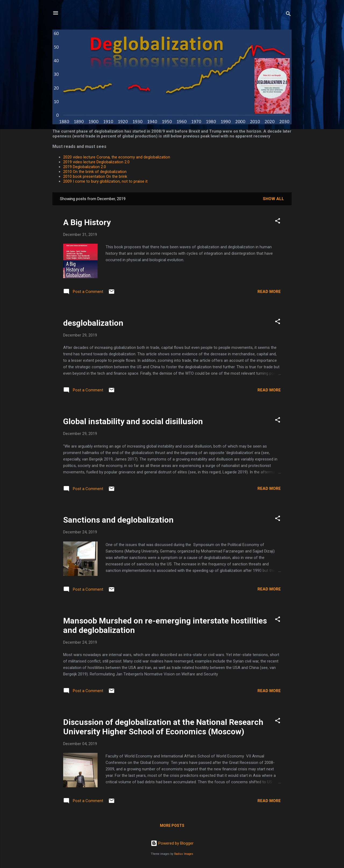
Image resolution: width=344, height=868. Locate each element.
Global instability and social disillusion (133, 421)
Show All (273, 199)
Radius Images (184, 854)
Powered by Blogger (172, 843)
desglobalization (93, 323)
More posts (172, 826)
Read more (269, 292)
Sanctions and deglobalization (118, 520)
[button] (278, 222)
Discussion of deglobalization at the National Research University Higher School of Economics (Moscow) (163, 727)
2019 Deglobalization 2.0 (85, 167)
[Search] (288, 15)
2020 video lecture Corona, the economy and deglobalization (117, 157)
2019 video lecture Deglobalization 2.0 (96, 162)
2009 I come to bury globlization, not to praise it (105, 181)
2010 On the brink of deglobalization (95, 172)
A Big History (87, 222)
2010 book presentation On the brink (95, 176)
